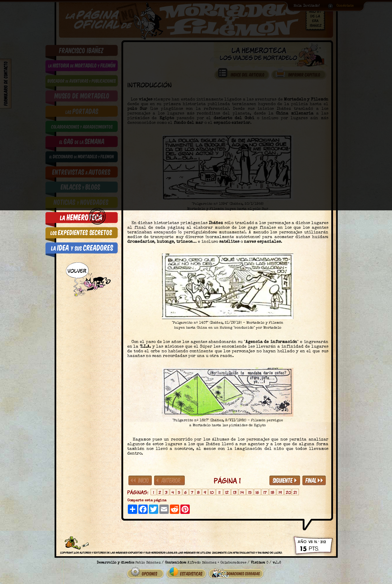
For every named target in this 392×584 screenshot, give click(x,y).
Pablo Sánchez (148, 561)
